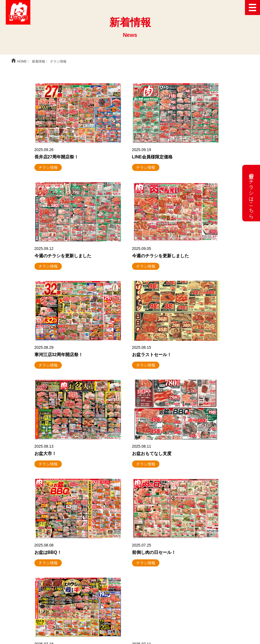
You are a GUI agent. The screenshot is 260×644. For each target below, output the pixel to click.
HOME (19, 61)
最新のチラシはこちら (251, 193)
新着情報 (39, 61)
